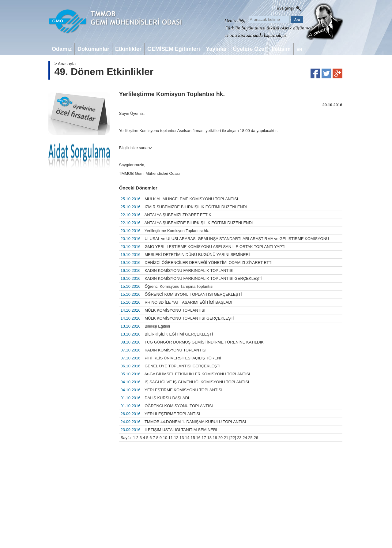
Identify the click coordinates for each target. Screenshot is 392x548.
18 (209, 438)
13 (182, 438)
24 (245, 438)
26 (256, 438)
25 (250, 438)
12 (176, 438)
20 (221, 438)
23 (239, 438)
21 (226, 438)
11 (171, 438)
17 (204, 438)
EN (299, 49)
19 (215, 438)
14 (187, 438)
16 (198, 438)
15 (193, 438)
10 (165, 438)
